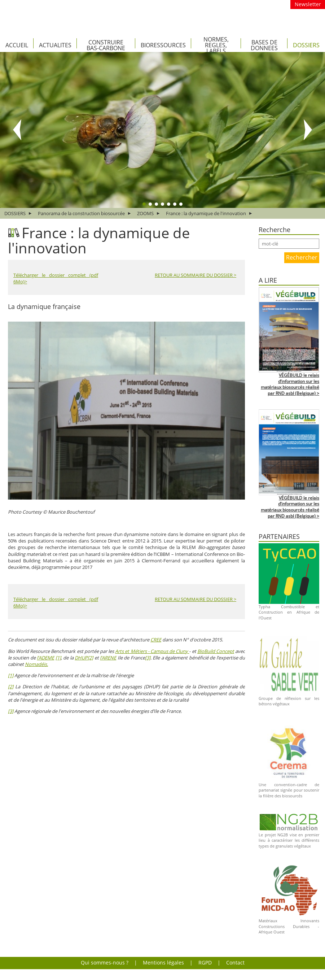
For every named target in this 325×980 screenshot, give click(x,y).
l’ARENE (108, 658)
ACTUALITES (55, 45)
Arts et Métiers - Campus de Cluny (152, 651)
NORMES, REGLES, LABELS (216, 45)
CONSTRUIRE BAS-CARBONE (106, 45)
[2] (90, 658)
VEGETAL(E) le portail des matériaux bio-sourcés (130, 15)
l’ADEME (45, 658)
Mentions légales (163, 962)
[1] (58, 658)
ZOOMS (145, 213)
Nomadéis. (36, 664)
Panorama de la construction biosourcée (81, 213)
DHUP (81, 658)
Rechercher (302, 257)
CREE (156, 640)
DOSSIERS (306, 45)
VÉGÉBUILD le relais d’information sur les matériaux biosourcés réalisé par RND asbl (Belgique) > (290, 384)
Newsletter (308, 4)
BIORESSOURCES (163, 45)
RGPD (205, 962)
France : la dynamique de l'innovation (206, 213)
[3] (148, 658)
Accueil (17, 45)
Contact (235, 962)
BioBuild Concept (216, 651)
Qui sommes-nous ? (105, 962)
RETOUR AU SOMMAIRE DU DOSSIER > (196, 275)
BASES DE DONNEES (264, 45)
